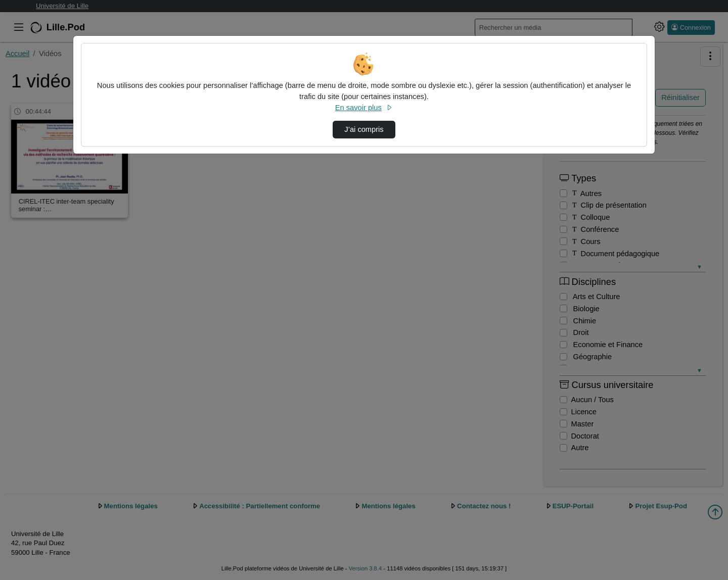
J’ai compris (364, 129)
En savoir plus (364, 108)
